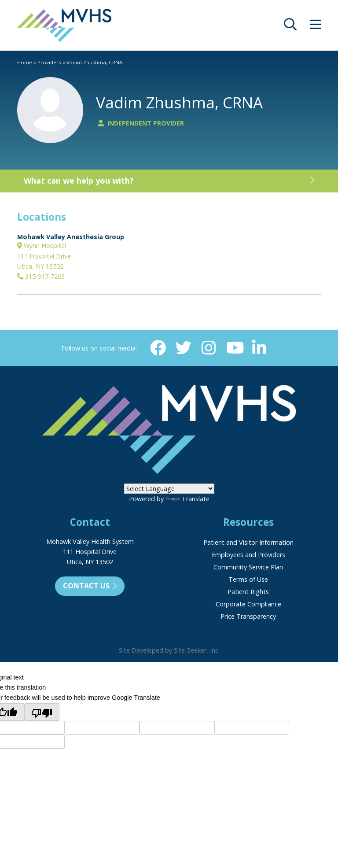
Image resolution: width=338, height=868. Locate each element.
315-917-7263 (41, 276)
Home (25, 62)
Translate (187, 499)
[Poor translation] (42, 712)
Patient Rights (248, 592)
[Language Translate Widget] (169, 489)
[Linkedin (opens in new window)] (259, 348)
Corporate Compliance (248, 604)
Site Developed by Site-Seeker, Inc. (169, 650)
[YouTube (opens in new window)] (234, 348)
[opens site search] (290, 27)
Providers (49, 62)
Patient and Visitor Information (248, 542)
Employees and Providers (248, 555)
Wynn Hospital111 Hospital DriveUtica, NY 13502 (44, 256)
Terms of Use (248, 579)
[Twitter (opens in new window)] (184, 348)
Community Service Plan (248, 567)
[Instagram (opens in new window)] (209, 348)
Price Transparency (248, 616)
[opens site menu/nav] (315, 27)
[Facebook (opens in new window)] (158, 348)
